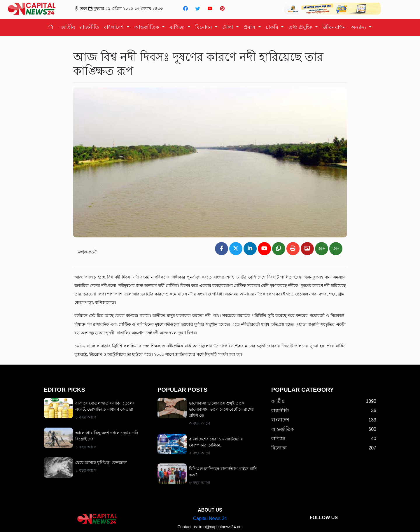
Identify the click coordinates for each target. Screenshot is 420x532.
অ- (336, 249)
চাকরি (273, 27)
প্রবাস (250, 27)
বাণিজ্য (178, 27)
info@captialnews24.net (221, 521)
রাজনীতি (90, 27)
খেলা (228, 27)
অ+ (322, 249)
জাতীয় (68, 27)
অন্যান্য (359, 27)
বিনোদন (204, 27)
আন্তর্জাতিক (147, 27)
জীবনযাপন (334, 27)
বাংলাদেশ (114, 27)
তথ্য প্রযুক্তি (301, 27)
